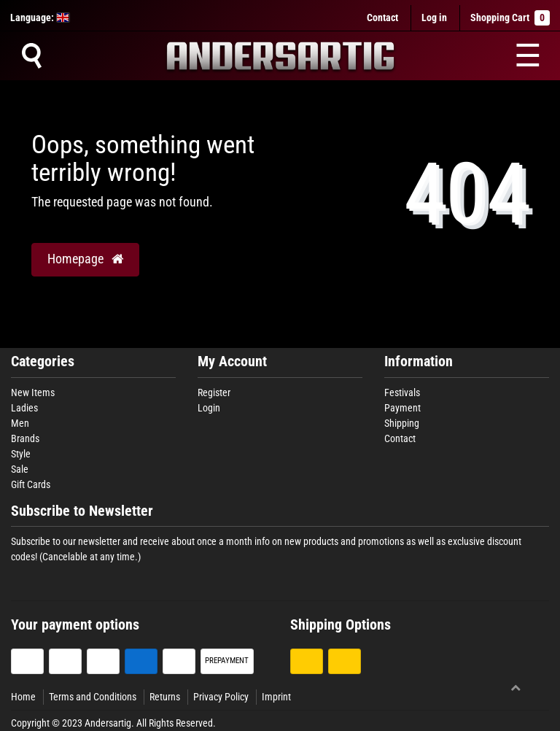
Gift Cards (31, 484)
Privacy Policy (221, 697)
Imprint (276, 697)
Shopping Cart (510, 18)
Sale (20, 469)
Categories (43, 361)
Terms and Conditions (93, 697)
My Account (232, 361)
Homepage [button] (85, 259)
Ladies (24, 408)
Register (214, 392)
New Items (33, 392)
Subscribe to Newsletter (82, 511)
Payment (402, 408)
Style (21, 454)
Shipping (402, 423)
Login (209, 408)
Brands (25, 438)
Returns (165, 697)
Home (23, 697)
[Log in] (434, 18)
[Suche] (31, 55)
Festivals (402, 392)
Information (419, 361)
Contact (382, 18)
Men (20, 423)
